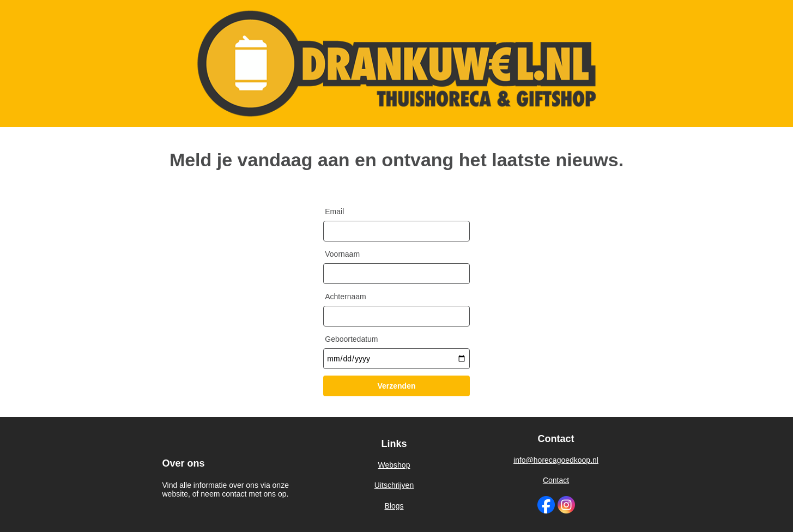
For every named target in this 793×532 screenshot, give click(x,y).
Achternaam (345, 297)
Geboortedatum (351, 339)
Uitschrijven (394, 485)
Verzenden (396, 386)
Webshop (394, 465)
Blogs (394, 505)
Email (334, 211)
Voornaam (342, 254)
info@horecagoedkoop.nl (556, 460)
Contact (556, 480)
